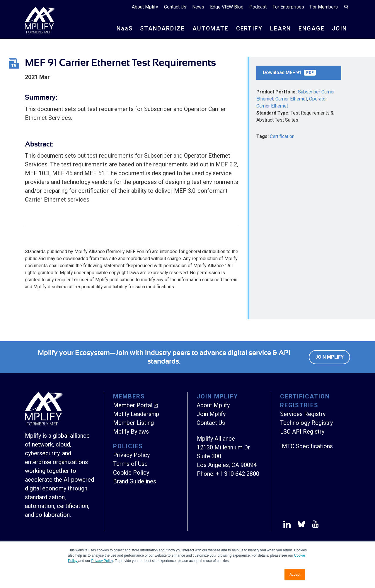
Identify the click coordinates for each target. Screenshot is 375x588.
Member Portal (133, 405)
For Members (324, 7)
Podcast (258, 7)
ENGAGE (311, 29)
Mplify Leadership (136, 414)
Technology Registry (306, 423)
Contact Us (175, 7)
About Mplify (145, 7)
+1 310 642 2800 (238, 474)
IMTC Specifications (306, 446)
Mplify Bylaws (131, 432)
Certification (282, 136)
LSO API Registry (302, 432)
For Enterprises (288, 7)
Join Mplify (329, 357)
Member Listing (133, 423)
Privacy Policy (102, 561)
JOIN (339, 29)
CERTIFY (248, 29)
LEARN (279, 29)
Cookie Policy (131, 473)
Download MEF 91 (289, 73)
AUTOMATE (209, 29)
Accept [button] (295, 575)
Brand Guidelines (135, 481)
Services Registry (303, 414)
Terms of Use (130, 464)
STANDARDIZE (161, 29)
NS (122, 29)
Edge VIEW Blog (227, 7)
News (198, 7)
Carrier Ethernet (291, 99)
